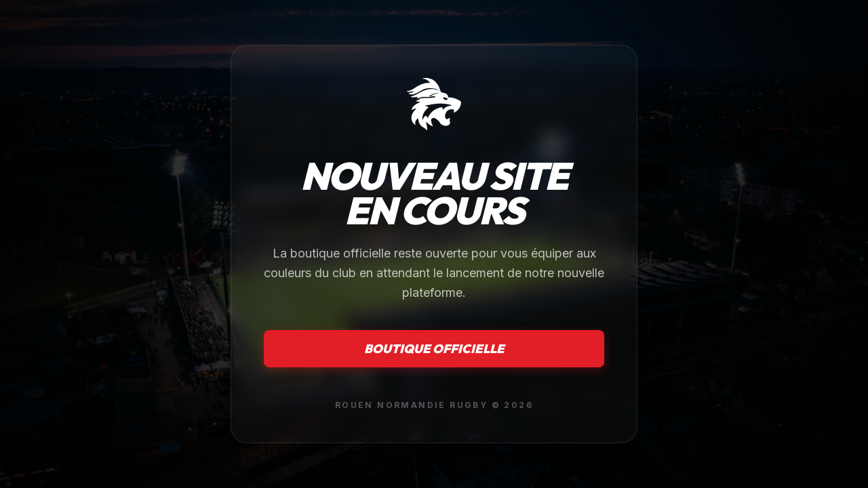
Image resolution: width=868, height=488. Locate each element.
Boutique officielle (434, 349)
